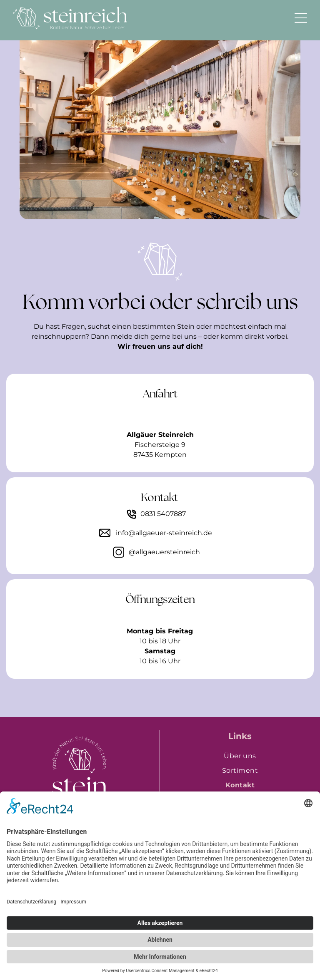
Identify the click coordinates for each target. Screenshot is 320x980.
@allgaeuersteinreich (164, 552)
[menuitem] (240, 756)
